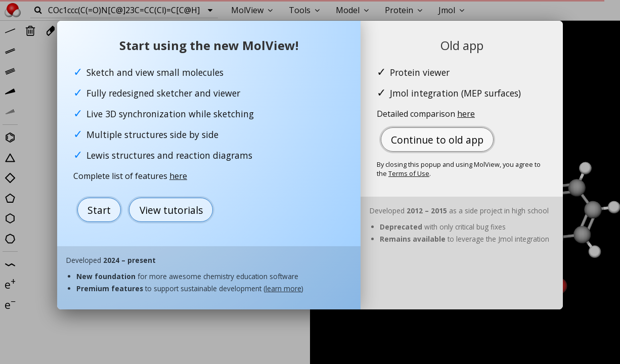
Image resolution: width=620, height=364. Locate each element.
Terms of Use (409, 173)
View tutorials (171, 210)
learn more (283, 288)
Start (99, 210)
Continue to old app (437, 140)
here (178, 176)
